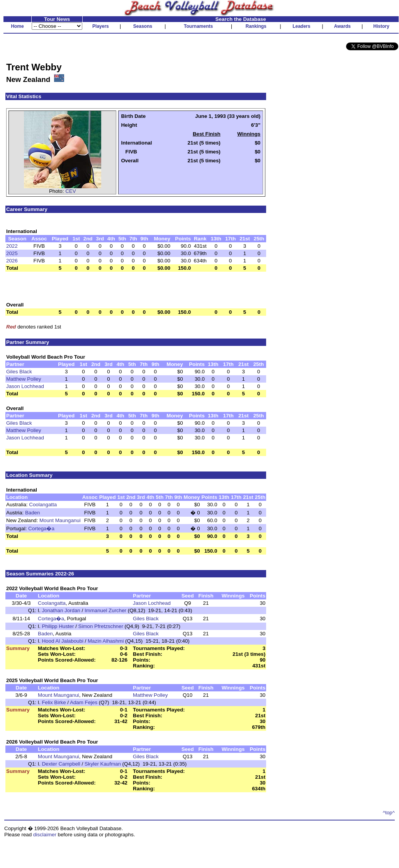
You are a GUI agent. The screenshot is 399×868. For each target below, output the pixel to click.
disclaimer (45, 835)
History (381, 26)
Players (101, 26)
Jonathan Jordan (61, 610)
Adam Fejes (84, 702)
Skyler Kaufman (103, 764)
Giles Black (19, 372)
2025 (12, 253)
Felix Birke (54, 702)
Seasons (143, 26)
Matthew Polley (24, 379)
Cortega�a (41, 528)
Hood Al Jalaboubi (62, 641)
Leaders (301, 26)
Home (17, 26)
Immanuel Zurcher (105, 610)
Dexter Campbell (61, 764)
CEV (70, 191)
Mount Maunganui (60, 520)
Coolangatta (43, 505)
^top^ (389, 813)
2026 (12, 261)
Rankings (256, 26)
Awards (342, 26)
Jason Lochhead (25, 386)
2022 (12, 246)
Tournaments (198, 26)
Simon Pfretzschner (101, 626)
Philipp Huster (58, 626)
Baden (33, 513)
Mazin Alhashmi (106, 641)
